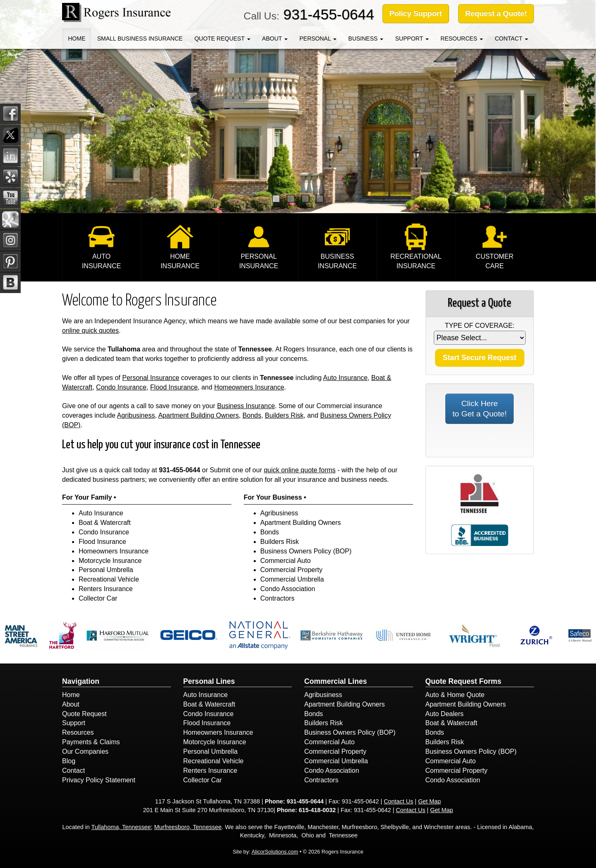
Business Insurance (246, 406)
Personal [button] (318, 38)
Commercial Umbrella (292, 579)
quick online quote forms (299, 470)
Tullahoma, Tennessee (121, 827)
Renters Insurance (106, 589)
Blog (69, 761)
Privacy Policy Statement (99, 780)
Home (77, 38)
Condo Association (288, 589)
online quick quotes (90, 331)
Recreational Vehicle (109, 579)
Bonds (252, 415)
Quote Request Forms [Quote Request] (464, 681)
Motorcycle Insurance (110, 561)
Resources (78, 732)
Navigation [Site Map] (81, 681)
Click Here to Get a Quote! (479, 409)
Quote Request (84, 714)
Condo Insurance (121, 387)
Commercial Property (291, 570)
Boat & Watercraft (105, 523)
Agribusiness (136, 415)
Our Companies (85, 751)
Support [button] (412, 38)
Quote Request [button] (222, 38)
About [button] (275, 38)
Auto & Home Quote (455, 695)
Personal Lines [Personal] (209, 681)
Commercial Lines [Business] (336, 681)
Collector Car (98, 598)
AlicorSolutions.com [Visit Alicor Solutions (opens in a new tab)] (275, 852)
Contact (73, 771)
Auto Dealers (445, 714)
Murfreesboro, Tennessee (188, 827)
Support (74, 723)
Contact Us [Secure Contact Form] (398, 801)
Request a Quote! (496, 14)
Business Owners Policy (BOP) (306, 551)
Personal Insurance (151, 378)
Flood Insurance (174, 387)
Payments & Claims (91, 742)
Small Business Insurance (140, 38)
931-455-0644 (329, 14)
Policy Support (416, 14)
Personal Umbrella (106, 570)
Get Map (429, 801)
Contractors (278, 598)
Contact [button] (511, 38)
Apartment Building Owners (198, 415)
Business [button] (366, 38)
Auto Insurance (346, 378)
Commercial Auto (286, 561)
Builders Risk (284, 415)
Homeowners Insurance (249, 387)
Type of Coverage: (480, 326)
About (71, 704)
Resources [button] (462, 38)
